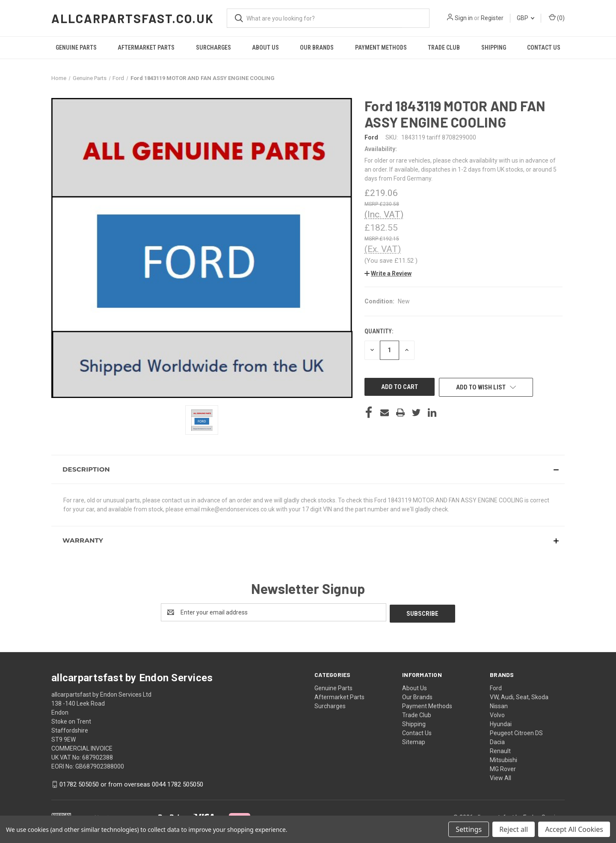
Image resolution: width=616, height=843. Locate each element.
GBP (526, 18)
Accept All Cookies (574, 829)
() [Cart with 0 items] (557, 18)
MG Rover (503, 768)
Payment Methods (381, 47)
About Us (265, 47)
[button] (388, 273)
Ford (496, 687)
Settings (469, 829)
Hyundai (501, 723)
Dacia (497, 741)
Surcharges (213, 47)
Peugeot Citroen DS (516, 732)
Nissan (499, 705)
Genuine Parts (76, 47)
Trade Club (444, 47)
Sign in (464, 18)
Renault (500, 750)
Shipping (494, 47)
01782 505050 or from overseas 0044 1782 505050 (131, 783)
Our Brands (317, 47)
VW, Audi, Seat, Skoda (519, 696)
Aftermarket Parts (146, 47)
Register (492, 18)
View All (500, 777)
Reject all (514, 829)
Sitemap (414, 741)
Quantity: (379, 331)
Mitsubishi (503, 759)
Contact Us (544, 47)
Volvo (497, 714)
